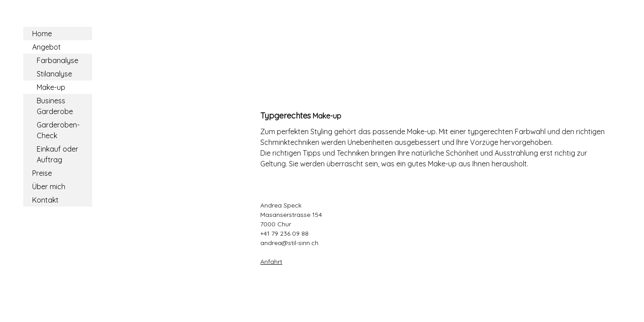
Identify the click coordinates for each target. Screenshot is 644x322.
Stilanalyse (54, 74)
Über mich (49, 186)
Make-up (51, 87)
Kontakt (45, 200)
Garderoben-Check (58, 130)
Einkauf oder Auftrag (57, 154)
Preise (42, 173)
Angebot (47, 47)
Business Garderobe (55, 106)
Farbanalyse (57, 60)
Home (42, 34)
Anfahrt (271, 262)
